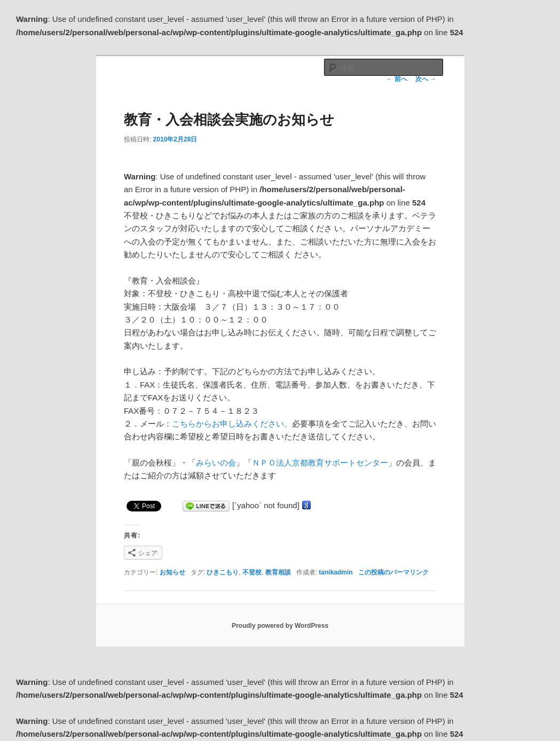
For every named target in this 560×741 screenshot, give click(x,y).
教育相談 (278, 572)
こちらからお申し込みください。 (232, 424)
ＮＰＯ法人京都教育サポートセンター (320, 463)
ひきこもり (223, 572)
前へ (396, 79)
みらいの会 (216, 463)
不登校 (252, 572)
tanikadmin (336, 572)
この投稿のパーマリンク (393, 572)
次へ (426, 79)
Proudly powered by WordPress (280, 626)
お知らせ (172, 572)
